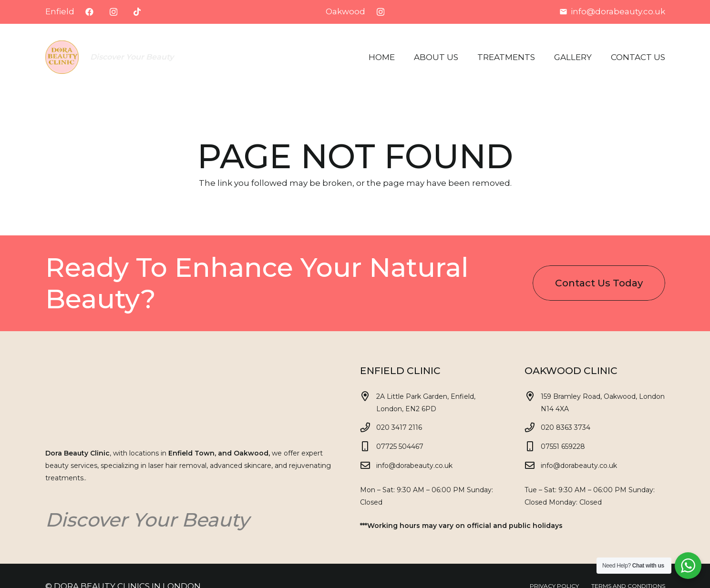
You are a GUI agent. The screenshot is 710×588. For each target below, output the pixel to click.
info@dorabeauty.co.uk (414, 466)
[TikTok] (137, 12)
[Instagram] (113, 12)
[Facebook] (89, 12)
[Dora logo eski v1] (62, 57)
